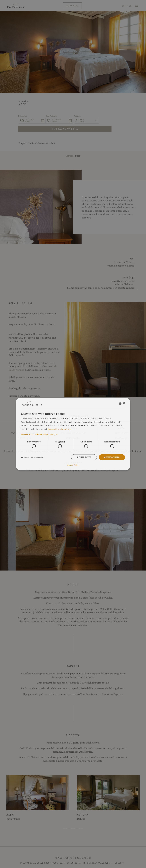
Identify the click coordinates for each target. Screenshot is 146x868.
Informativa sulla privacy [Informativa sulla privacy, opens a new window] (60, 429)
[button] (73, 434)
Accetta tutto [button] (111, 457)
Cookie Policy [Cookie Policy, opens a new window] (73, 465)
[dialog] (73, 434)
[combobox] (120, 404)
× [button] (124, 403)
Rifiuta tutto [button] (82, 457)
